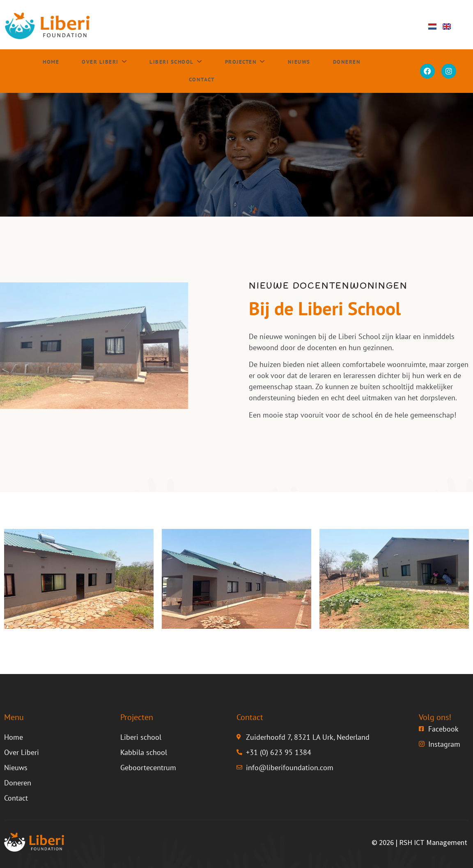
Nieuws (269, 71)
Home (23, 71)
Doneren (315, 71)
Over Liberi (75, 71)
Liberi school (147, 71)
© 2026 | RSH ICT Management (419, 842)
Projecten (216, 71)
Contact (363, 71)
